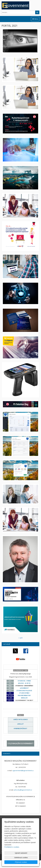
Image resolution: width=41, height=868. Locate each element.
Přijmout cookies (21, 862)
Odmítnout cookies (21, 858)
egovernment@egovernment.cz (23, 771)
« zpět (20, 638)
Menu (35, 19)
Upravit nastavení (21, 853)
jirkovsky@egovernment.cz (23, 790)
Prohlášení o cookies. (12, 847)
